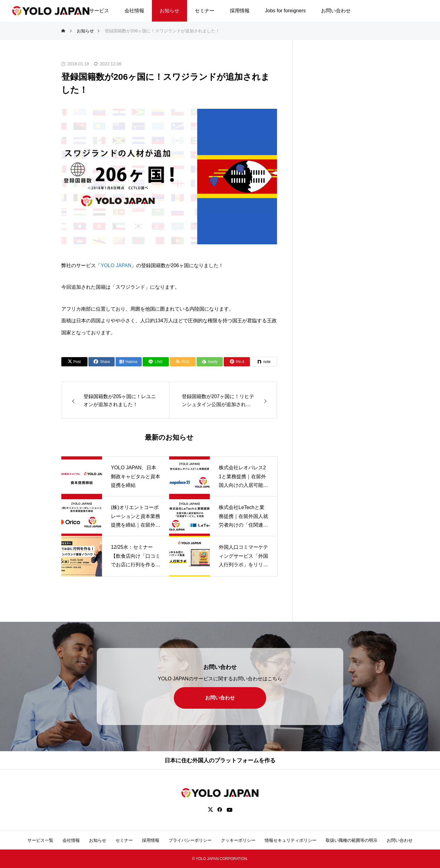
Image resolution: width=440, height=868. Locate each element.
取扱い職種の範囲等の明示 (352, 840)
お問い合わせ (336, 11)
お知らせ (169, 11)
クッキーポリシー (238, 840)
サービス (99, 11)
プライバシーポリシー (190, 840)
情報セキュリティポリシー (291, 840)
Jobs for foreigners (285, 11)
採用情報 (240, 11)
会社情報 (134, 11)
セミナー (205, 11)
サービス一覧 (40, 840)
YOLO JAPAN (116, 265)
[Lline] (156, 362)
